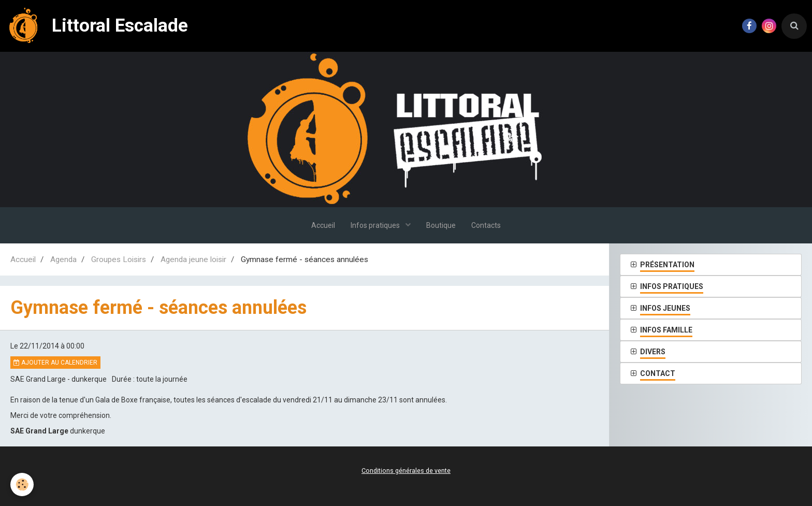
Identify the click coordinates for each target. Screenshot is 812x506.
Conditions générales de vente (406, 471)
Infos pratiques (376, 225)
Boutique (441, 225)
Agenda (63, 259)
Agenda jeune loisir (193, 259)
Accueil (323, 225)
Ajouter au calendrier (55, 363)
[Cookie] (22, 485)
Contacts (486, 225)
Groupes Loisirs (119, 259)
